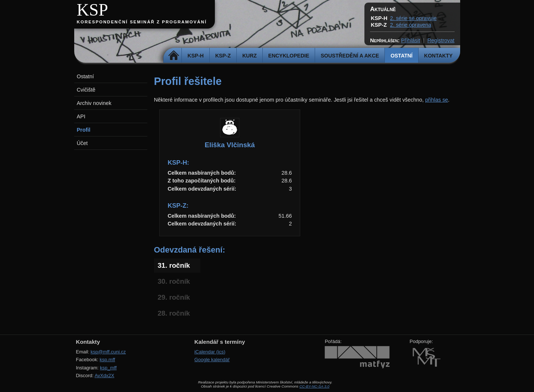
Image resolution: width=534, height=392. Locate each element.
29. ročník (174, 297)
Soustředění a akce (350, 56)
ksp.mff (108, 360)
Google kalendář (212, 360)
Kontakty (438, 56)
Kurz (250, 56)
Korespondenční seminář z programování (142, 22)
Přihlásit (411, 40)
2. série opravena (411, 25)
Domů (173, 56)
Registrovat (441, 40)
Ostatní (401, 56)
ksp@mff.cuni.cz (108, 352)
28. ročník (174, 313)
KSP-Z (223, 56)
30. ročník (174, 281)
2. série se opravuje (413, 18)
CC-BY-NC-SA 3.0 (314, 386)
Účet (82, 143)
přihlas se (437, 100)
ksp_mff (108, 368)
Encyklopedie (289, 56)
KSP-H (196, 56)
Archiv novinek (94, 103)
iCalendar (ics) (210, 352)
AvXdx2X (104, 375)
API (81, 116)
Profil (84, 130)
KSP (93, 10)
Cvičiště (86, 90)
